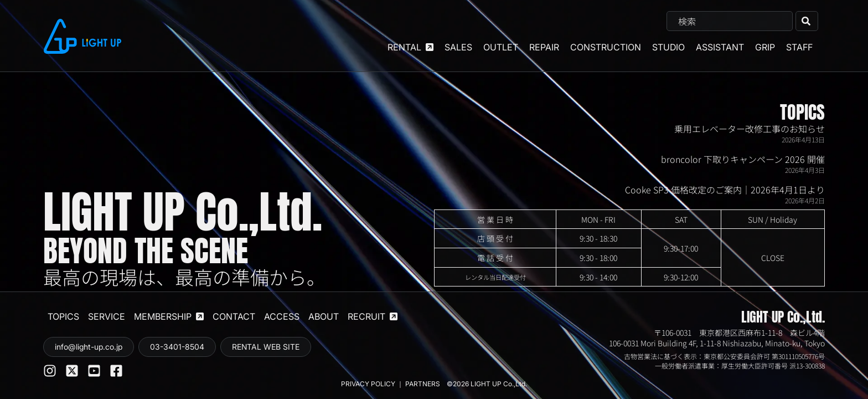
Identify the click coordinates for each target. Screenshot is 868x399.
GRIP (765, 47)
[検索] (807, 21)
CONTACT (234, 316)
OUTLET (501, 47)
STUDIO (668, 47)
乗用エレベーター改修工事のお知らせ (750, 129)
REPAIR (544, 47)
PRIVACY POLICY (368, 384)
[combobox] (730, 21)
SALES (458, 47)
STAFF (799, 47)
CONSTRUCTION (606, 47)
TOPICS (802, 112)
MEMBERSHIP (169, 316)
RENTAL (410, 47)
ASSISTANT (720, 47)
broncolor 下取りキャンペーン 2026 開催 (743, 159)
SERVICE (107, 316)
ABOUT (324, 316)
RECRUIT (373, 316)
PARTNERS (423, 384)
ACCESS (282, 316)
